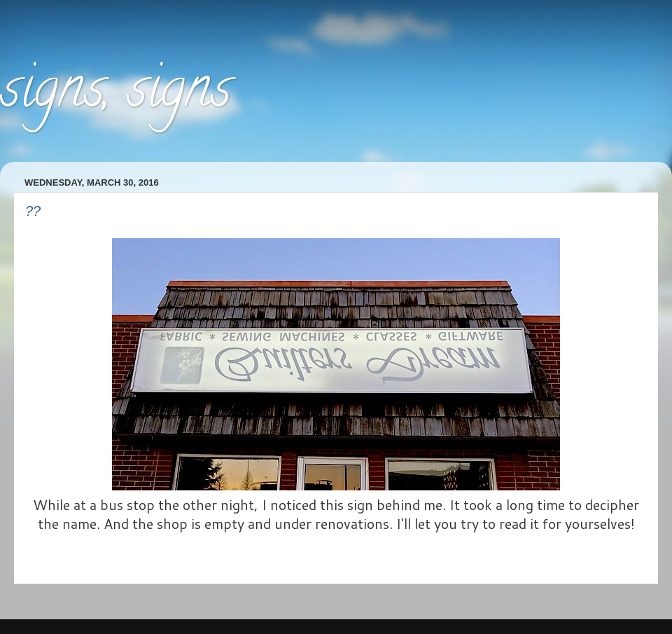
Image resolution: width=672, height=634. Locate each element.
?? (33, 211)
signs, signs (115, 94)
